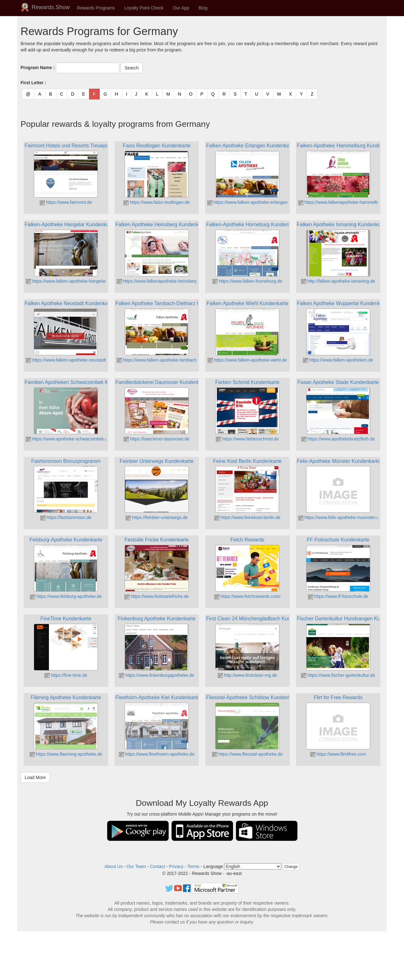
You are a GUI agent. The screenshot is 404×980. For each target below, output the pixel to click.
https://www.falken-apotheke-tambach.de (160, 360)
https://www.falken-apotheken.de (338, 360)
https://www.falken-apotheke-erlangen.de (251, 202)
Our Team (136, 866)
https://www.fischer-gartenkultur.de (338, 675)
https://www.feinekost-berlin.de (247, 517)
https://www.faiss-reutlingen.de (157, 202)
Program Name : (38, 68)
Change (291, 867)
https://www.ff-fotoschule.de (338, 596)
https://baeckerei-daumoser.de (157, 439)
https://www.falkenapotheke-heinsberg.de (160, 281)
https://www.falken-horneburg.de (247, 281)
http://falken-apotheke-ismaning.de (338, 281)
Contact (157, 866)
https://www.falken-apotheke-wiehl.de (247, 360)
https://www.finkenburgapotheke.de (157, 675)
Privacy (176, 866)
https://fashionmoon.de (66, 517)
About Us (114, 866)
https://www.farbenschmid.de (247, 439)
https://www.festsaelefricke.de (157, 596)
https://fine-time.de (66, 675)
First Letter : (33, 83)
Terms (193, 866)
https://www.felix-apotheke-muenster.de (340, 517)
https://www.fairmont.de (66, 202)
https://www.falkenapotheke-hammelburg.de (344, 202)
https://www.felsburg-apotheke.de (66, 596)
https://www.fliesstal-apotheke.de (247, 754)
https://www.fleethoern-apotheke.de (157, 754)
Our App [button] (181, 8)
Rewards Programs (96, 8)
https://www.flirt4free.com (338, 754)
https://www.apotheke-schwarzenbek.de (68, 439)
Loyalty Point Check (144, 8)
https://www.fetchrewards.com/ (247, 596)
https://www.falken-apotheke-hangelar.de (69, 281)
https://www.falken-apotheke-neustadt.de (69, 360)
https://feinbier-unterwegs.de (157, 517)
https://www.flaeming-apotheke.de (66, 754)
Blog (203, 8)
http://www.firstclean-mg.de (247, 675)
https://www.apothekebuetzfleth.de (338, 439)
